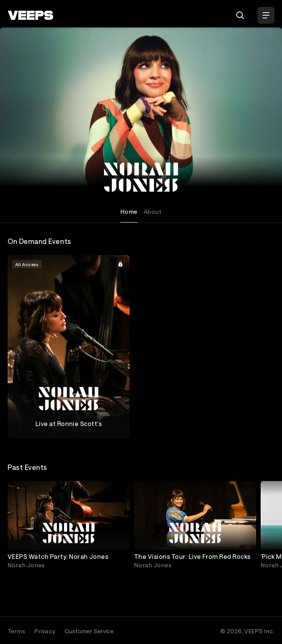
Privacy (45, 631)
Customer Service (89, 631)
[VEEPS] (30, 15)
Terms (16, 631)
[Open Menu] (266, 15)
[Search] (240, 15)
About (153, 211)
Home (129, 211)
